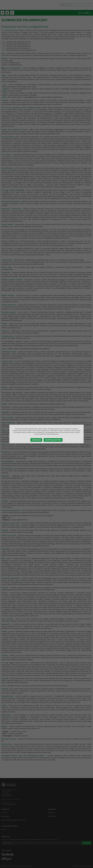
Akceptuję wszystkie (53, 440)
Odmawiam (36, 440)
